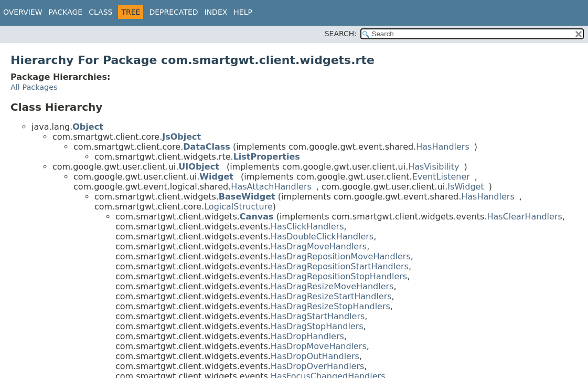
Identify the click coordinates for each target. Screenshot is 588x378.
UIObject (199, 167)
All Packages (34, 87)
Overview (23, 12)
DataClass (207, 147)
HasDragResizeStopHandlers (330, 306)
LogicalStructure (238, 207)
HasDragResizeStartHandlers (331, 296)
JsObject (181, 137)
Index (216, 12)
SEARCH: (341, 34)
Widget (216, 177)
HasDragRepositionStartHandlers (340, 266)
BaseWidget (247, 197)
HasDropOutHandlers (315, 356)
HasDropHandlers (307, 336)
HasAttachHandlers (271, 187)
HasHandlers (443, 147)
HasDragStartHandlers (318, 316)
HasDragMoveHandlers (319, 246)
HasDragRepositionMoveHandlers (341, 256)
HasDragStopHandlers (317, 326)
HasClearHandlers (524, 217)
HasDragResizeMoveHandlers (332, 286)
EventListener (441, 177)
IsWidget (466, 187)
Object (88, 127)
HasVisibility (434, 167)
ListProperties (267, 157)
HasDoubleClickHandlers (322, 237)
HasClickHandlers (307, 227)
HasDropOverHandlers (317, 366)
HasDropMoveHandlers (319, 346)
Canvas (257, 217)
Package (66, 12)
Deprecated (173, 12)
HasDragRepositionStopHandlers (339, 276)
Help (243, 12)
